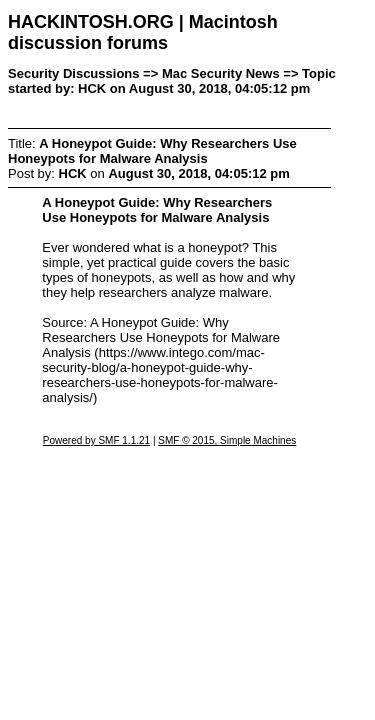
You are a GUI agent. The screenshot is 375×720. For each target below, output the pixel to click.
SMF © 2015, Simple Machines (227, 440)
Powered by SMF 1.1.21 (96, 440)
